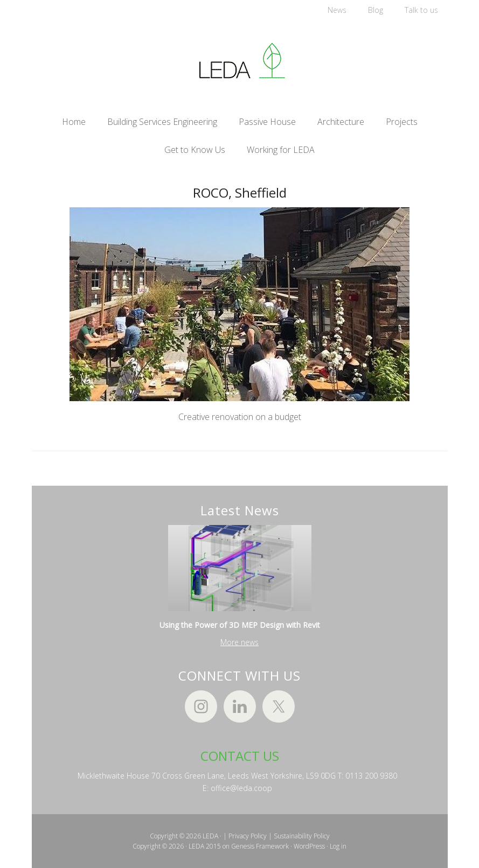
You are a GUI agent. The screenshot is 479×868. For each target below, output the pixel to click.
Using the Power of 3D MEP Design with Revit (240, 625)
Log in (338, 846)
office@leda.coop (241, 788)
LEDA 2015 (205, 846)
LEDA (240, 61)
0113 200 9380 (371, 776)
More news (239, 642)
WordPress (309, 846)
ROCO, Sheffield (240, 192)
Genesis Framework (260, 846)
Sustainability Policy (302, 836)
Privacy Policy (248, 836)
